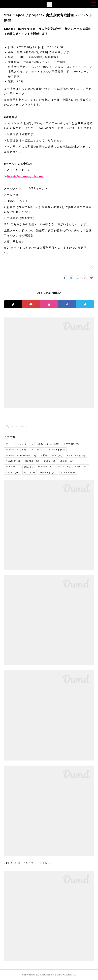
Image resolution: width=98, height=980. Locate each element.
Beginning (48, 472)
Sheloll (67, 461)
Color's (68, 472)
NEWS (13, 461)
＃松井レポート (52, 455)
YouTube (46, 467)
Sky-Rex (13, 467)
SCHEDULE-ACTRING (21, 455)
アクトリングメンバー (19, 444)
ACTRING (72, 444)
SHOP (81, 467)
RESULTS (76, 455)
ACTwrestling (48, 444)
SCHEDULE (16, 450)
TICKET (32, 461)
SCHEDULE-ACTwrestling (48, 450)
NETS (64, 467)
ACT (30, 472)
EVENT (13, 472)
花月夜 (50, 461)
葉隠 (29, 467)
